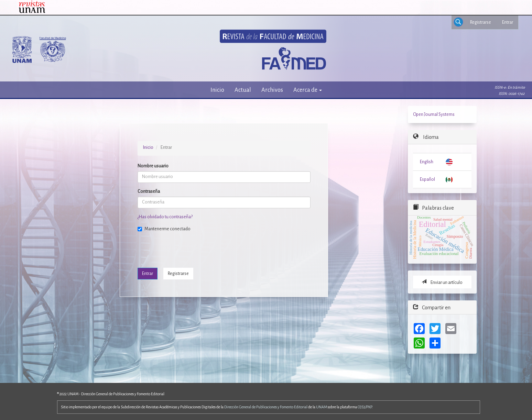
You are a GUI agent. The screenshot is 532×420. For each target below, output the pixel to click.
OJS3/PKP (365, 407)
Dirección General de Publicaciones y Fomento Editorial (266, 407)
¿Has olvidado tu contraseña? (165, 217)
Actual (243, 90)
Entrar (508, 22)
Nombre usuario (153, 166)
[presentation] (190, 249)
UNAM (322, 407)
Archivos (272, 90)
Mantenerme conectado (164, 229)
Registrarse (481, 22)
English (427, 162)
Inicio (217, 90)
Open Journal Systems (434, 114)
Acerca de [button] (308, 90)
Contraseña (149, 191)
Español (427, 179)
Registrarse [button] (178, 274)
